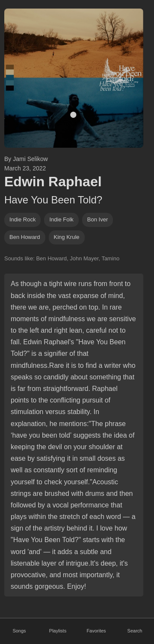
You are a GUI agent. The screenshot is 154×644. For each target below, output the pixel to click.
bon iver (98, 219)
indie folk (61, 219)
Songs (19, 631)
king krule (67, 237)
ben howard (25, 237)
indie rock (22, 219)
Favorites (96, 631)
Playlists (58, 631)
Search (135, 631)
